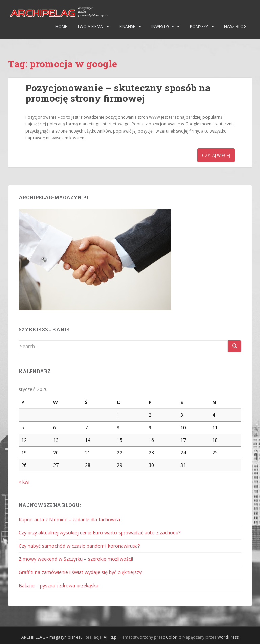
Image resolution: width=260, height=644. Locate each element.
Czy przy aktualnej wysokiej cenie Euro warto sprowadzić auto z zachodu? (100, 533)
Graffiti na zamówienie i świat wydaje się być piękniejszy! (81, 572)
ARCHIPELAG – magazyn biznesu (52, 637)
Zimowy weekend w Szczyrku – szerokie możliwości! (76, 559)
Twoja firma (90, 27)
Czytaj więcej (216, 155)
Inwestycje (162, 27)
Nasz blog (235, 27)
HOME (61, 27)
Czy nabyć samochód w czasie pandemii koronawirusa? (79, 546)
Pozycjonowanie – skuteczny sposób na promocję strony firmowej (118, 93)
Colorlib (174, 637)
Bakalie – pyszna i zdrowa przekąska (59, 585)
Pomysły (199, 27)
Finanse (127, 27)
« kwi (24, 482)
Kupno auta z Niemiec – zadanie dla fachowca (69, 519)
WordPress (228, 637)
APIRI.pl (111, 637)
